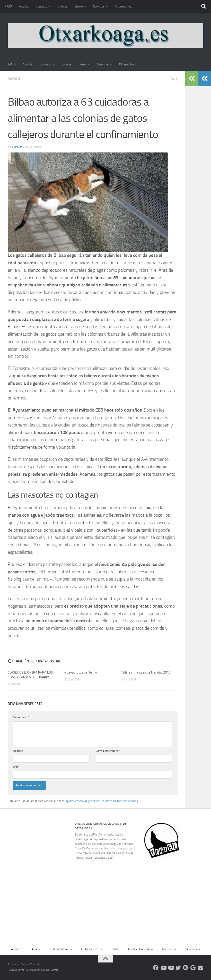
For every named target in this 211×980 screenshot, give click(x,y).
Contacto (41, 6)
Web (16, 767)
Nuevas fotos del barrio (81, 672)
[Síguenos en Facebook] (156, 968)
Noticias (14, 79)
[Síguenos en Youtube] (163, 968)
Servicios (99, 6)
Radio (115, 949)
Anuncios (17, 949)
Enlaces (63, 6)
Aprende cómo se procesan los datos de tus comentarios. (102, 801)
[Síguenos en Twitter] (178, 968)
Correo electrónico (108, 751)
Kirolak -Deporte (139, 949)
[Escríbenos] (201, 968)
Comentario (21, 717)
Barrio (79, 6)
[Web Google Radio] (193, 968)
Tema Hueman (51, 970)
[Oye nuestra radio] (186, 968)
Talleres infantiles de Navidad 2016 (146, 672)
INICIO (8, 6)
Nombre (19, 751)
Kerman (19, 147)
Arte (35, 949)
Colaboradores (59, 949)
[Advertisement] (177, 894)
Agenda (24, 6)
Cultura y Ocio (90, 949)
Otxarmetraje (124, 6)
